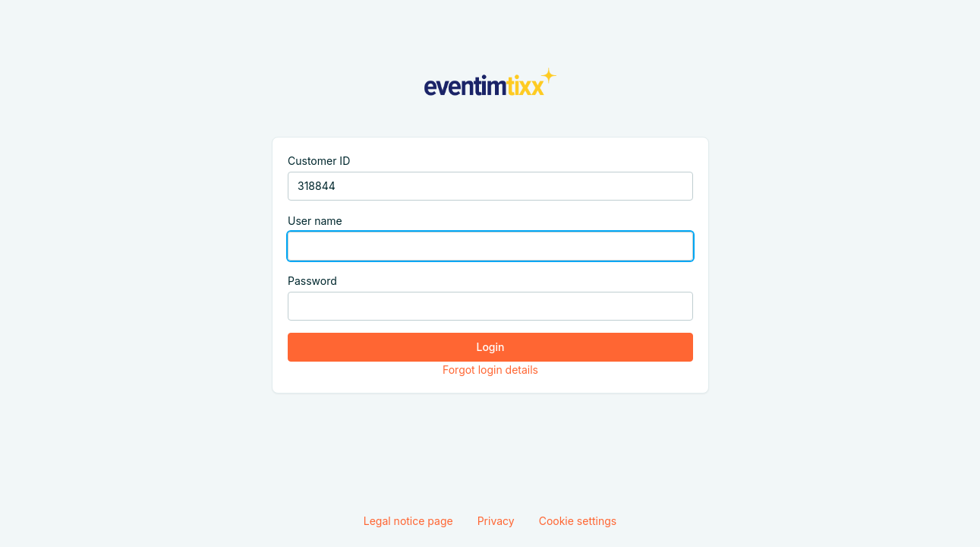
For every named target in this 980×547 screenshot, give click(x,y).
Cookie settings (578, 521)
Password (312, 281)
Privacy (496, 521)
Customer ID (319, 161)
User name (315, 221)
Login (490, 347)
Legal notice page (408, 521)
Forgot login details (490, 370)
